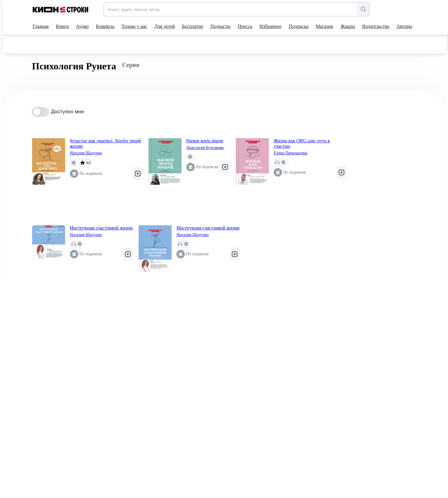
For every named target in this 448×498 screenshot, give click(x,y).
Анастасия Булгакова (205, 148)
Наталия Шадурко (86, 153)
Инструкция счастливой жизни (101, 228)
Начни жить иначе (205, 141)
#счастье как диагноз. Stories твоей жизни (105, 143)
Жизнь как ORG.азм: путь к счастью (302, 143)
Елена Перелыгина (290, 153)
